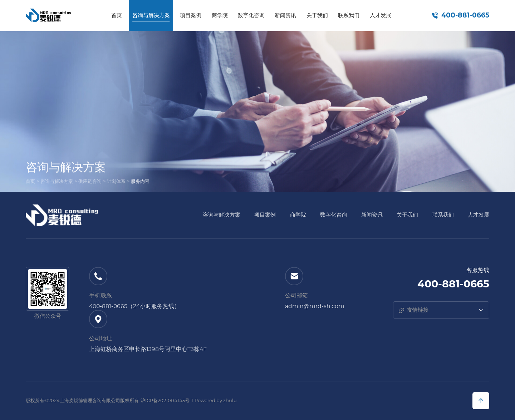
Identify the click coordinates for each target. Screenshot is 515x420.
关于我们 (317, 15)
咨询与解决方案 (151, 15)
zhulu (230, 400)
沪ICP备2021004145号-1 (167, 400)
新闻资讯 (285, 15)
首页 (117, 15)
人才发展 (381, 15)
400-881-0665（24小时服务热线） (134, 306)
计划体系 (116, 182)
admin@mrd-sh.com (315, 306)
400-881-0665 (465, 15)
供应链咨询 (90, 182)
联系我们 (349, 15)
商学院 (220, 15)
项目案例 (191, 15)
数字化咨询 (251, 15)
